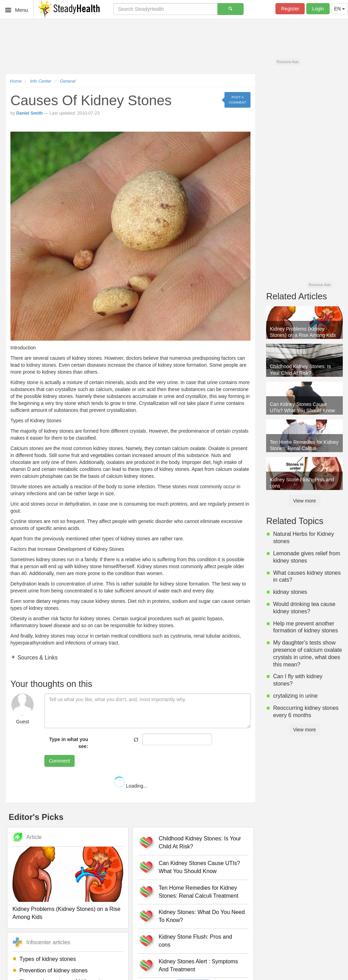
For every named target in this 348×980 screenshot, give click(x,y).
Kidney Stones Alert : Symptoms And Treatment (198, 965)
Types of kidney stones (48, 959)
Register (290, 9)
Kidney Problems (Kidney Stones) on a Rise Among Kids (66, 913)
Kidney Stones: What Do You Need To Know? (202, 916)
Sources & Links (37, 658)
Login (318, 9)
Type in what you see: (69, 743)
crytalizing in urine (295, 696)
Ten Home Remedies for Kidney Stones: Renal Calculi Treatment (198, 892)
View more (305, 501)
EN (339, 9)
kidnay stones (290, 592)
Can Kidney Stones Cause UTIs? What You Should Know (199, 867)
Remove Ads (287, 62)
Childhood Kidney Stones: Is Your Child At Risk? (200, 842)
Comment (60, 761)
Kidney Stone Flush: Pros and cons (195, 941)
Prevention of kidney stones (54, 970)
